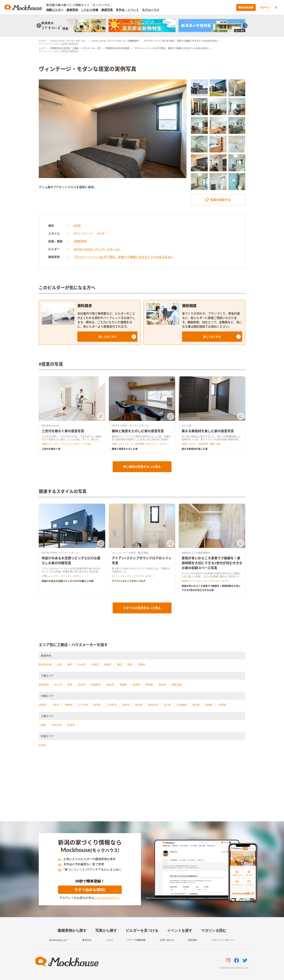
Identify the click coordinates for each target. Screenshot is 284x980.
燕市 (70, 685)
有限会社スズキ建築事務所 (196, 553)
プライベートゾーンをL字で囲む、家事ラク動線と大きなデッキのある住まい (181, 41)
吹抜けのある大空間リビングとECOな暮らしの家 (68, 581)
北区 (59, 665)
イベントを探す (180, 931)
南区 (120, 665)
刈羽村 (222, 705)
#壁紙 (212, 444)
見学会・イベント (127, 10)
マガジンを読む (214, 931)
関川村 (162, 685)
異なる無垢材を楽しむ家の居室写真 (208, 431)
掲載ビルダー (55, 10)
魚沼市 (139, 705)
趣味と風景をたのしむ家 (125, 449)
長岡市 (43, 705)
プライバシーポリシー (223, 940)
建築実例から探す (72, 931)
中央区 (82, 665)
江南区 (95, 665)
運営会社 (87, 940)
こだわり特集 (90, 10)
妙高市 (71, 725)
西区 (130, 665)
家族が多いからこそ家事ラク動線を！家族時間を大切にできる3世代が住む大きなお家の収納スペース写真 (212, 563)
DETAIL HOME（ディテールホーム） (68, 41)
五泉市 (82, 685)
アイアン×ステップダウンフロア (129, 581)
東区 (70, 665)
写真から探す (106, 931)
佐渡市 (43, 745)
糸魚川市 (57, 725)
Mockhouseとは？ (59, 940)
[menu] (276, 7)
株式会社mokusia (51, 426)
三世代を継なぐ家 (51, 449)
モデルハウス (151, 10)
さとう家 (186, 426)
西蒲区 (142, 665)
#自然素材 (203, 444)
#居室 (77, 226)
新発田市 (44, 685)
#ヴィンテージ (83, 233)
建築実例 (72, 10)
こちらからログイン (107, 898)
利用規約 (193, 940)
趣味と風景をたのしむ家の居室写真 (138, 431)
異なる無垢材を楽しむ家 (195, 449)
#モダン (102, 233)
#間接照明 (80, 241)
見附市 (126, 705)
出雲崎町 (182, 705)
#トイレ (116, 576)
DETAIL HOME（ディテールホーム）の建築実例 (115, 41)
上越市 (43, 725)
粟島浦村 (177, 685)
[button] (107, 337)
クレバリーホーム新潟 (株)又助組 (130, 553)
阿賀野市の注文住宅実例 (117, 48)
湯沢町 (196, 705)
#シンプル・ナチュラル (60, 444)
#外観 (44, 576)
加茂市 (97, 705)
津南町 (209, 705)
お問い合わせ (167, 940)
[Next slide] (245, 26)
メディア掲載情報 (136, 940)
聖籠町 (123, 685)
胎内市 (110, 685)
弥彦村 (136, 685)
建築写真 (107, 10)
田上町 (168, 705)
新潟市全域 (45, 665)
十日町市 (112, 705)
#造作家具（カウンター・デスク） (152, 444)
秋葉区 (108, 665)
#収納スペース (189, 581)
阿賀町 (149, 685)
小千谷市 (83, 705)
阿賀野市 (96, 685)
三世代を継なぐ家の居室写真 (63, 431)
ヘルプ (109, 940)
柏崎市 (69, 705)
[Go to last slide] (39, 26)
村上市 (58, 685)
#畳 (218, 444)
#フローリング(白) (82, 444)
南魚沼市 (153, 705)
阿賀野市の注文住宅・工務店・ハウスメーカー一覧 (75, 48)
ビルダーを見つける (142, 931)
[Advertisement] (142, 789)
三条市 (56, 705)
